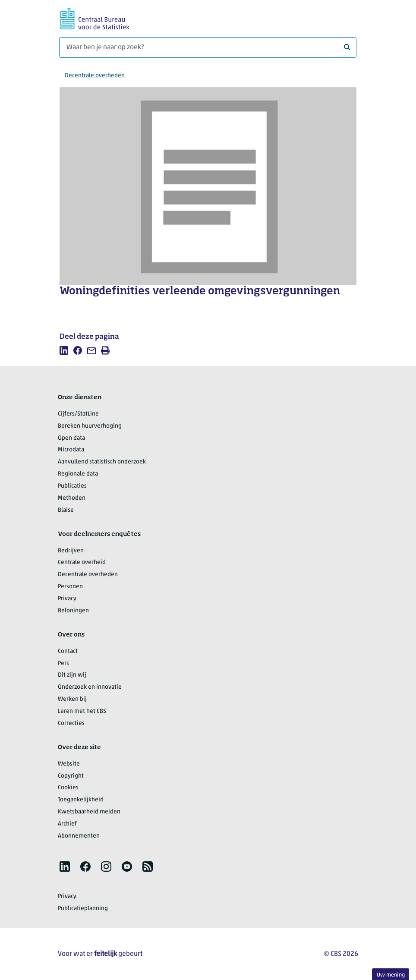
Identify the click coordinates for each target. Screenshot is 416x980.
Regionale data (78, 474)
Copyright (71, 776)
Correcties (71, 723)
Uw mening (391, 975)
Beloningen (73, 611)
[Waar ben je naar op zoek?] (208, 47)
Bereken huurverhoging (90, 426)
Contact (68, 651)
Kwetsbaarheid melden (89, 812)
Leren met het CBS (82, 711)
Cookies (68, 788)
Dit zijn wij (72, 675)
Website (69, 764)
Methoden (72, 498)
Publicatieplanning (83, 909)
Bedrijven (71, 551)
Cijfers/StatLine (78, 414)
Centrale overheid (82, 562)
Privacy (67, 599)
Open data (71, 438)
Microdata (71, 450)
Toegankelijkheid (81, 800)
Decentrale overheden (95, 76)
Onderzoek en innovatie (90, 687)
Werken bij (72, 699)
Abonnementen (79, 836)
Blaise (66, 510)
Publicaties (72, 486)
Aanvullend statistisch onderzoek (102, 462)
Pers (63, 663)
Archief (67, 824)
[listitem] (64, 350)
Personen (70, 587)
